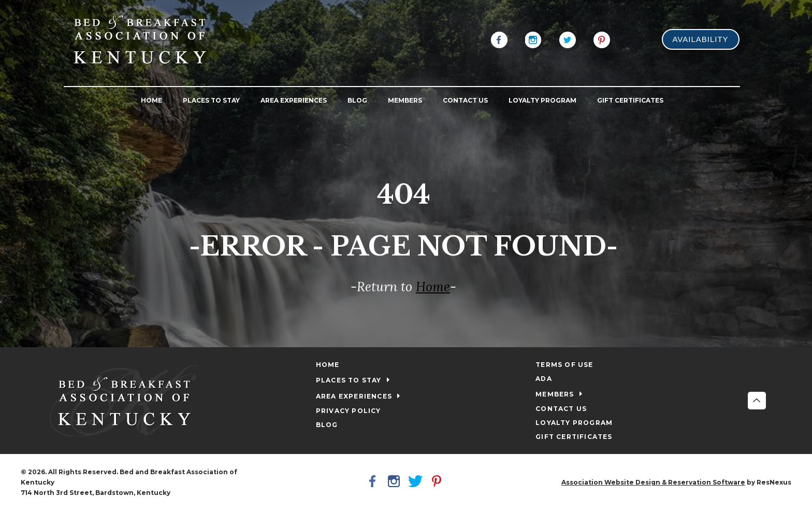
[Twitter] (568, 39)
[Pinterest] (602, 39)
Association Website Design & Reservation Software (653, 482)
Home (433, 287)
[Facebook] (499, 39)
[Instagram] (533, 39)
